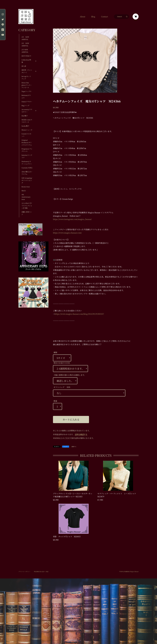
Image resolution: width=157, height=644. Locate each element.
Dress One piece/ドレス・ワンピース (27, 85)
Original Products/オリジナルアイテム (27, 142)
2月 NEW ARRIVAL (25, 51)
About (83, 17)
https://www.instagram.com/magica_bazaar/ (72, 219)
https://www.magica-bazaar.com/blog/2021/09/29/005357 (79, 314)
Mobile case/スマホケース (27, 121)
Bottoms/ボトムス (26, 96)
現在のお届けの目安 (62, 363)
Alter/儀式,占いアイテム (27, 173)
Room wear (26, 187)
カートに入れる (71, 419)
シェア (66, 447)
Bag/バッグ (25, 105)
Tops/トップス (26, 91)
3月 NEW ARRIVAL (25, 44)
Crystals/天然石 (27, 168)
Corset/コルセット (26, 135)
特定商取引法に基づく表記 (41, 572)
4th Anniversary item (26, 197)
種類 (55, 352)
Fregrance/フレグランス (27, 150)
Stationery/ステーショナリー (27, 163)
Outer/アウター (27, 102)
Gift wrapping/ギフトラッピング (27, 180)
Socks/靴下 (25, 126)
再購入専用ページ (27, 213)
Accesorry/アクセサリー (27, 111)
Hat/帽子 (25, 116)
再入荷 (24, 66)
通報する (74, 447)
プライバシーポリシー (24, 572)
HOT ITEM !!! (26, 56)
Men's (24, 191)
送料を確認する (81, 434)
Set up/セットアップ (26, 78)
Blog (93, 17)
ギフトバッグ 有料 (62, 387)
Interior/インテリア (27, 156)
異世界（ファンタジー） (27, 71)
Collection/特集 (26, 61)
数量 (55, 401)
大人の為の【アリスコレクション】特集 (27, 206)
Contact (105, 17)
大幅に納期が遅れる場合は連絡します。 (70, 375)
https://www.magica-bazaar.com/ (67, 233)
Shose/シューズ (27, 130)
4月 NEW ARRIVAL (25, 38)
